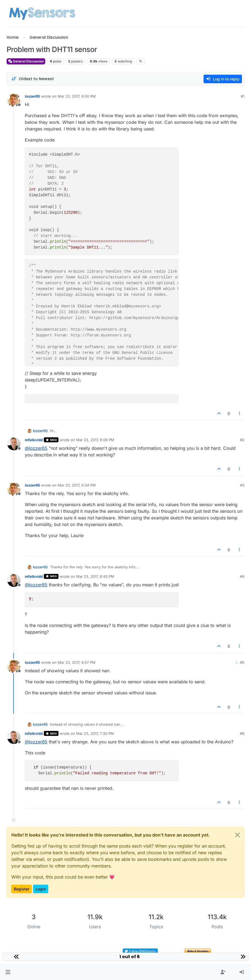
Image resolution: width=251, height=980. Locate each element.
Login (41, 889)
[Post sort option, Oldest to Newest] (33, 79)
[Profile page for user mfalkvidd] (14, 444)
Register (22, 889)
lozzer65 (32, 96)
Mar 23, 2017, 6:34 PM (77, 485)
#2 (242, 440)
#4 (242, 576)
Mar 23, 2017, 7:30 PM (95, 733)
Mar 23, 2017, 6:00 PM (77, 96)
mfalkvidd (34, 440)
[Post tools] (240, 413)
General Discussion (26, 61)
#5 (242, 662)
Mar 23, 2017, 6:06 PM (95, 440)
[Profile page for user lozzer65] (14, 100)
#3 (242, 485)
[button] (8, 972)
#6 (242, 733)
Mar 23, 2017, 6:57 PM (77, 662)
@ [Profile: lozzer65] (36, 448)
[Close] (237, 835)
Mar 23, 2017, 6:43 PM (95, 576)
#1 (243, 96)
